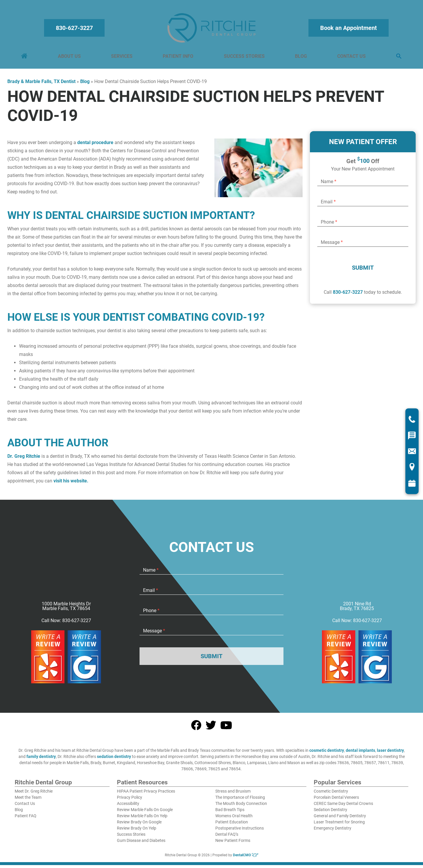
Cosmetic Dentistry (331, 794)
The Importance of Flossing (240, 800)
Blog (300, 58)
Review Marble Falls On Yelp (142, 819)
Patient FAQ (26, 819)
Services (122, 58)
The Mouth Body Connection (241, 806)
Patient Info (178, 58)
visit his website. (71, 484)
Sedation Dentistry (330, 813)
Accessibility (128, 806)
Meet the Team (28, 800)
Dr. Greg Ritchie (24, 459)
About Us (70, 58)
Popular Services (338, 786)
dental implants (360, 753)
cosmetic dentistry (327, 753)
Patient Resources (142, 786)
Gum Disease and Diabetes (141, 843)
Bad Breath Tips (230, 813)
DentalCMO (246, 858)
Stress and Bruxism (233, 794)
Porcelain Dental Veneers (336, 800)
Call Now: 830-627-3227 (66, 624)
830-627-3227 (75, 29)
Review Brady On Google (139, 825)
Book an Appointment (348, 29)
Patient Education (232, 825)
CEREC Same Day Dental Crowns (343, 806)
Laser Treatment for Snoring (339, 825)
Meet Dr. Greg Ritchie (34, 794)
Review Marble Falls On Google (145, 813)
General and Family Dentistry (340, 819)
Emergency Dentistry (333, 831)
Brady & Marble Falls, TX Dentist (41, 84)
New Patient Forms (233, 843)
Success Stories (244, 58)
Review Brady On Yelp (137, 831)
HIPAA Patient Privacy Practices (146, 794)
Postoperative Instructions (240, 831)
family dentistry (41, 759)
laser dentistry (390, 753)
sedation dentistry (114, 759)
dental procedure (95, 145)
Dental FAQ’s (227, 837)
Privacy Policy (130, 800)
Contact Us (351, 58)
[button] (398, 58)
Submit (363, 271)
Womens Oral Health (234, 819)
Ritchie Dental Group (43, 786)
